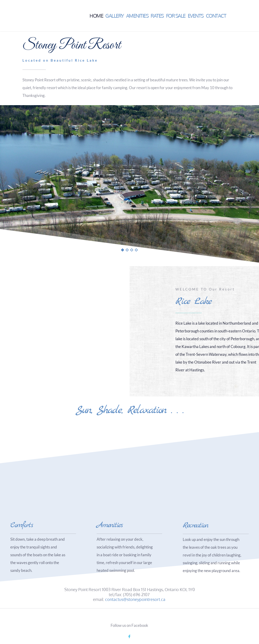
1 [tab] (123, 250)
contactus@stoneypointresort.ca (135, 599)
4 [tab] (136, 250)
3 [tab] (132, 250)
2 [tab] (127, 250)
